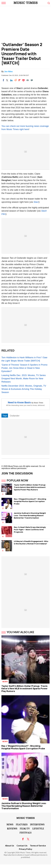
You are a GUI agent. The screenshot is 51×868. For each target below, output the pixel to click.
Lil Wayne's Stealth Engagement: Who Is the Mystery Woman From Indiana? (31, 542)
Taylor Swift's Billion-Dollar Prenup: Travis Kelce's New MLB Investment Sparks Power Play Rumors (30, 487)
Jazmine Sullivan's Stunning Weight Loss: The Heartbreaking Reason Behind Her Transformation (30, 515)
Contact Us (22, 846)
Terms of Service (38, 846)
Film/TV (25, 828)
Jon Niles (8, 72)
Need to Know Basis (19, 402)
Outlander (15, 416)
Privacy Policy (26, 849)
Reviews (12, 828)
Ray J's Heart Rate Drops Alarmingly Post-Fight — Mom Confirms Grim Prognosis (30, 530)
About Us (10, 846)
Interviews (37, 824)
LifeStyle (38, 828)
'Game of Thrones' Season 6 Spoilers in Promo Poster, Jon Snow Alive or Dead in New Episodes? (24, 368)
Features (22, 824)
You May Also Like (20, 632)
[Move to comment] (32, 80)
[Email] (28, 80)
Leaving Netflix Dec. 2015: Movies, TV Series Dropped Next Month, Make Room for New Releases (24, 378)
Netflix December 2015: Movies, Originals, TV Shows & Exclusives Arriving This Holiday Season (24, 389)
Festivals (25, 833)
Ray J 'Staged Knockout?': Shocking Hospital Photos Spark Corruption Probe (30, 501)
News (5, 682)
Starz (36, 202)
